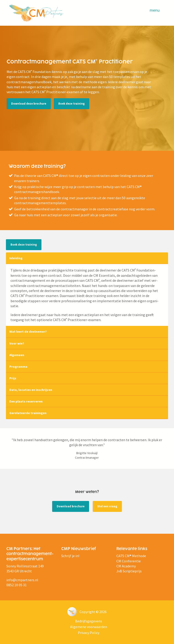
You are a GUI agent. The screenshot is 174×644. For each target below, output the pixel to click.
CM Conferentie (129, 561)
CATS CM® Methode (131, 556)
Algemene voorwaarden (89, 627)
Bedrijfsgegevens (89, 621)
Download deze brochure (29, 103)
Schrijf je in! (70, 556)
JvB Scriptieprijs (129, 571)
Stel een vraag (107, 506)
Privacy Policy (89, 633)
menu (157, 11)
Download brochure (71, 506)
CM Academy (126, 566)
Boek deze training (72, 103)
